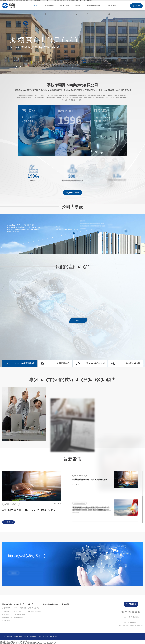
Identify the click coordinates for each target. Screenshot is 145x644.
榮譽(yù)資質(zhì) (7, 618)
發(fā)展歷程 (6, 614)
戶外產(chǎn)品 (133, 363)
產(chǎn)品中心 (64, 10)
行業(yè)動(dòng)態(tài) (34, 611)
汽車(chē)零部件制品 (24, 363)
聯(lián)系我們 (112, 10)
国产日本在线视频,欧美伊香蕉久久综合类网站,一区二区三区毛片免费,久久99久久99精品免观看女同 (28, 643)
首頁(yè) (36, 10)
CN (136, 6)
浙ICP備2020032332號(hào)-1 (49, 637)
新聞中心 (78, 10)
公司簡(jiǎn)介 (6, 608)
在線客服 (133, 604)
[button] (12, 67)
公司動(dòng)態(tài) (33, 608)
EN (139, 6)
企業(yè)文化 (6, 611)
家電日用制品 (63, 363)
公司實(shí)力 (6, 621)
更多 (8, 522)
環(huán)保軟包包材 (95, 363)
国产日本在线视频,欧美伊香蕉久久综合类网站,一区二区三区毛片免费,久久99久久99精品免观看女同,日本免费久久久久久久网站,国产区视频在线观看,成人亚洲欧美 (46, 1)
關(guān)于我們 (49, 10)
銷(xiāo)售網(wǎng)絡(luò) (94, 10)
